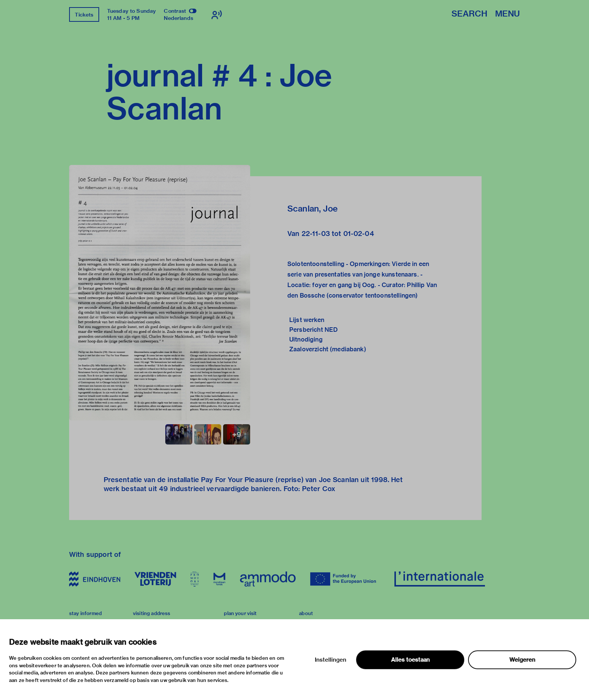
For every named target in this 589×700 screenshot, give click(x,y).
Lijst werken (307, 320)
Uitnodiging (306, 339)
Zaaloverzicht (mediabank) (328, 349)
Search (469, 14)
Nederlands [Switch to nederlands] (178, 18)
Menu (507, 14)
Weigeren (522, 660)
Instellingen (331, 660)
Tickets (84, 15)
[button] (160, 293)
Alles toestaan (410, 660)
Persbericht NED (313, 330)
